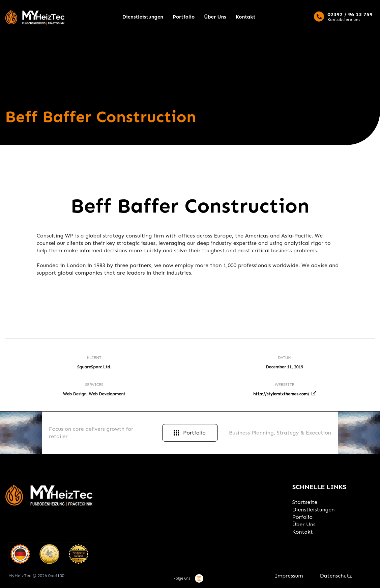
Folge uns (182, 578)
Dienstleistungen (143, 17)
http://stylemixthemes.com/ (281, 394)
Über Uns (215, 17)
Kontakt (246, 17)
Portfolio (184, 17)
